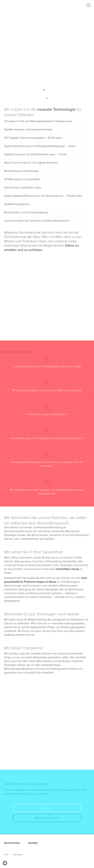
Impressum (18, 855)
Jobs (6, 855)
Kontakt (47, 808)
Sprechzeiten (12, 843)
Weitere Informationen (47, 818)
